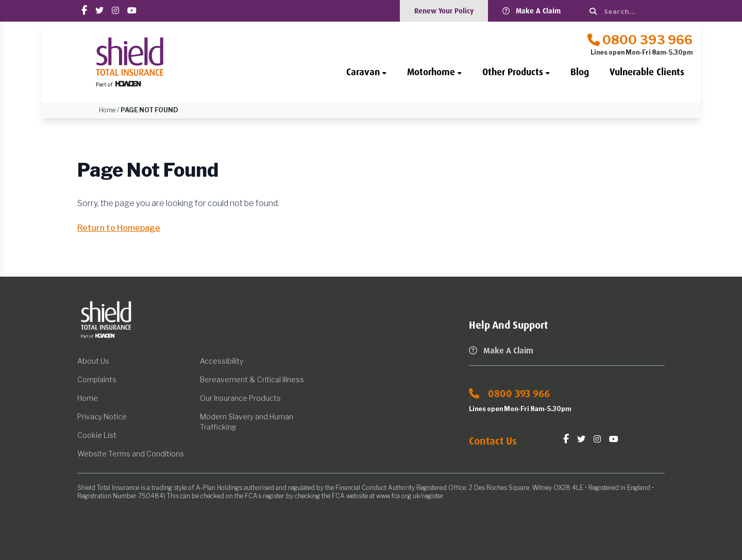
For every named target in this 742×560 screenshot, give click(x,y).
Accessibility (222, 361)
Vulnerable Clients (647, 72)
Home (88, 398)
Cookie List (97, 435)
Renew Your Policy (444, 11)
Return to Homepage (119, 228)
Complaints (97, 379)
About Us (93, 361)
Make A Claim (532, 11)
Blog (580, 72)
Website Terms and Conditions (131, 454)
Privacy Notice (102, 417)
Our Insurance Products (240, 398)
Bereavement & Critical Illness (252, 379)
